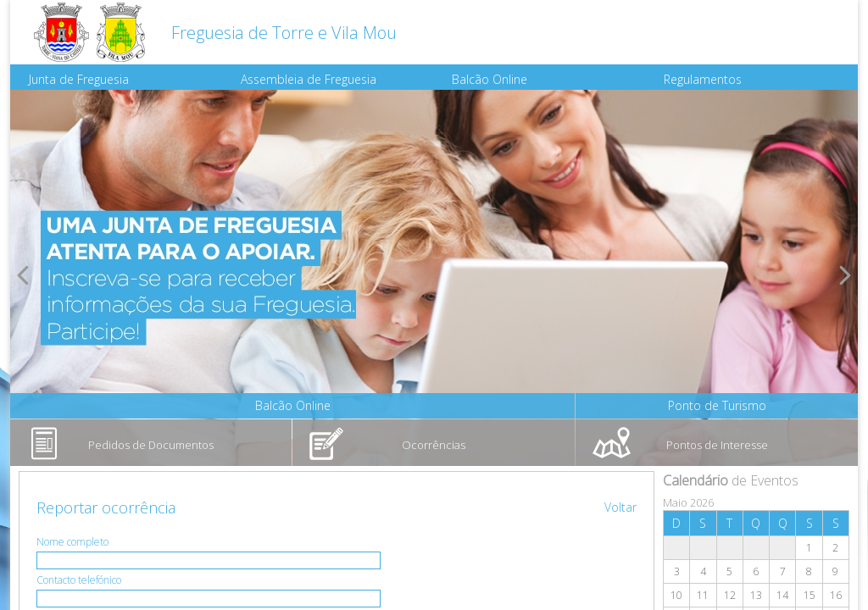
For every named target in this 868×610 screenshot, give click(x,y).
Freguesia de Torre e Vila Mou (284, 33)
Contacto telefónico (79, 580)
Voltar (620, 507)
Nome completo (72, 542)
